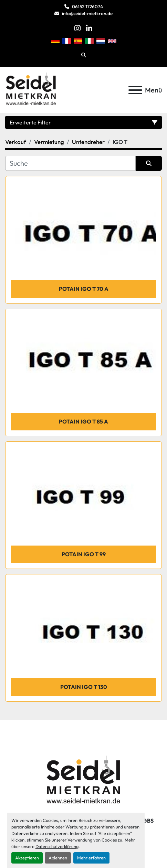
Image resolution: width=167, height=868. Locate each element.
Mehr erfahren (91, 858)
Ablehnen (58, 858)
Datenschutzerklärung (57, 846)
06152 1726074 (87, 7)
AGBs (146, 821)
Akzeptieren (27, 858)
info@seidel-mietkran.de (87, 13)
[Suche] (70, 163)
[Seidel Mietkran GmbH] (83, 781)
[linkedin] (89, 28)
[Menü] (135, 90)
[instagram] (77, 28)
